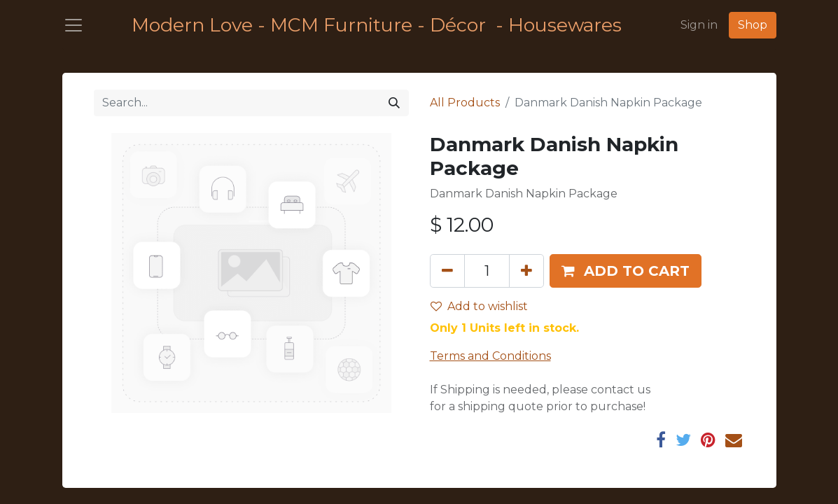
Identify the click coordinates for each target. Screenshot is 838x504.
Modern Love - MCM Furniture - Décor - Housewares (377, 25)
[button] (626, 271)
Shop (753, 25)
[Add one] (526, 271)
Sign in (699, 25)
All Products (465, 103)
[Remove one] (447, 271)
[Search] (394, 103)
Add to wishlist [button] (479, 306)
